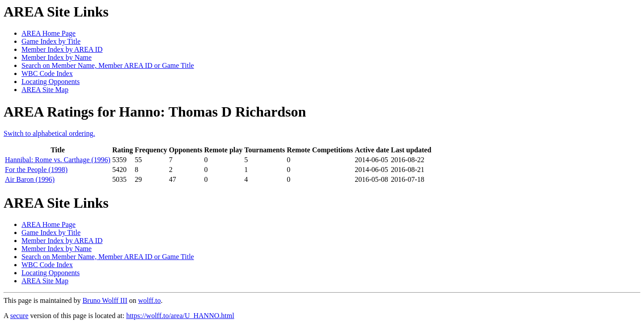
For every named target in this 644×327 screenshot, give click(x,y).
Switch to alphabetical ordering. (49, 133)
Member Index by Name (57, 57)
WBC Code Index (47, 73)
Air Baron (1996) (30, 179)
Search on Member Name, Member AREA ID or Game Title (108, 65)
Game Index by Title (51, 41)
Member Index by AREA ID (62, 49)
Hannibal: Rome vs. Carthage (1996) (58, 160)
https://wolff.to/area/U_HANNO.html (180, 316)
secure (19, 316)
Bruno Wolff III (105, 300)
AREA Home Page (49, 33)
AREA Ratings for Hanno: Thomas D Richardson (155, 112)
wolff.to (150, 300)
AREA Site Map (45, 90)
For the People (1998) (36, 170)
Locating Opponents (51, 82)
